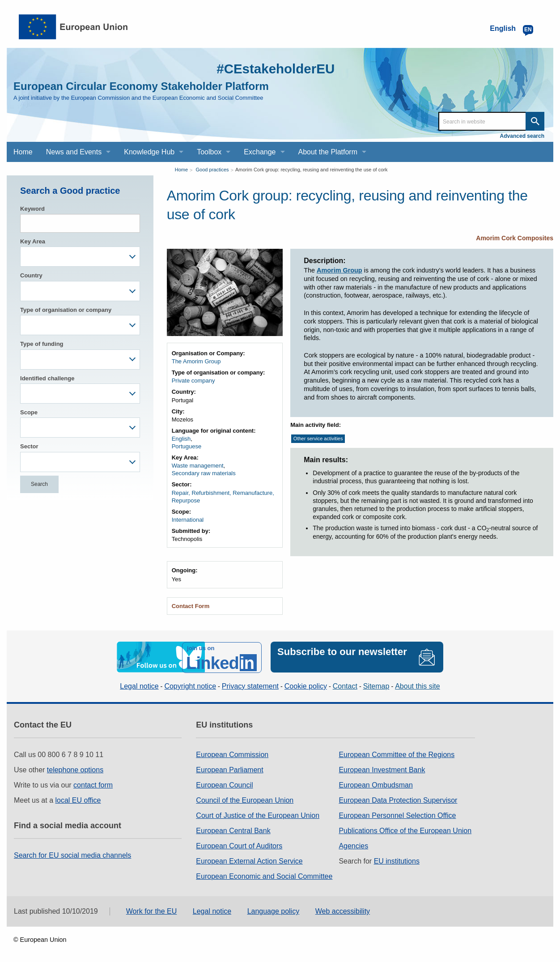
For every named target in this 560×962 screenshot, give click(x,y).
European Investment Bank (382, 769)
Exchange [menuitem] (260, 152)
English (181, 439)
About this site (418, 686)
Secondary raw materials (204, 473)
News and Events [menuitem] (74, 152)
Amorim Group (339, 270)
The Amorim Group (196, 361)
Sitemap (376, 686)
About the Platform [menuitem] (328, 152)
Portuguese (187, 446)
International (188, 520)
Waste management (198, 466)
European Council (224, 785)
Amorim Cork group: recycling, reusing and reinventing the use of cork (312, 170)
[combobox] (80, 257)
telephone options (75, 769)
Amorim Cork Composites (515, 238)
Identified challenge (47, 378)
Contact (345, 686)
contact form (93, 785)
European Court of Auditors (239, 845)
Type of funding (42, 344)
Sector (29, 446)
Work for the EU (152, 911)
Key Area (33, 241)
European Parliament (229, 769)
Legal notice (139, 686)
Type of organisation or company (66, 310)
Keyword (32, 209)
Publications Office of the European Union (405, 830)
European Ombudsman (375, 785)
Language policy (274, 911)
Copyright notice (190, 686)
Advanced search (522, 136)
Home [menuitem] (23, 152)
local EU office (78, 800)
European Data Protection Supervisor (398, 800)
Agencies (353, 845)
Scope (29, 412)
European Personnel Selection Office (397, 815)
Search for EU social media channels (72, 855)
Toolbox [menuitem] (209, 152)
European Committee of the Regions (397, 754)
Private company (193, 381)
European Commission (232, 754)
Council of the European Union (245, 800)
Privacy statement (250, 686)
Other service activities (318, 438)
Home (181, 170)
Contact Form (191, 606)
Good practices (212, 170)
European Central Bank (233, 830)
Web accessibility (343, 911)
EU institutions (397, 861)
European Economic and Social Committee (264, 876)
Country (31, 275)
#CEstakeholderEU (275, 69)
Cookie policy (306, 686)
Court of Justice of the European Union (258, 815)
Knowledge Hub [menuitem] (149, 152)
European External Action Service (249, 861)
